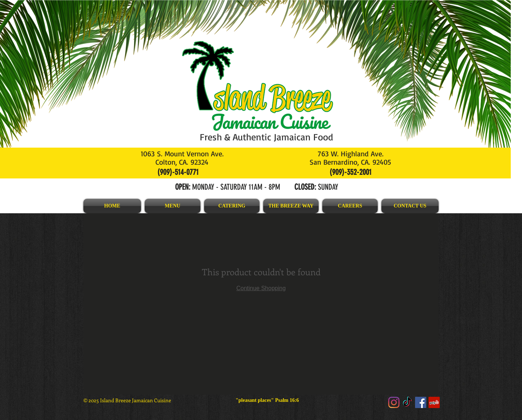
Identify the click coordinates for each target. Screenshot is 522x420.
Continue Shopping (261, 288)
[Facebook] (421, 402)
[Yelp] (434, 402)
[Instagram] (394, 402)
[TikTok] (407, 402)
